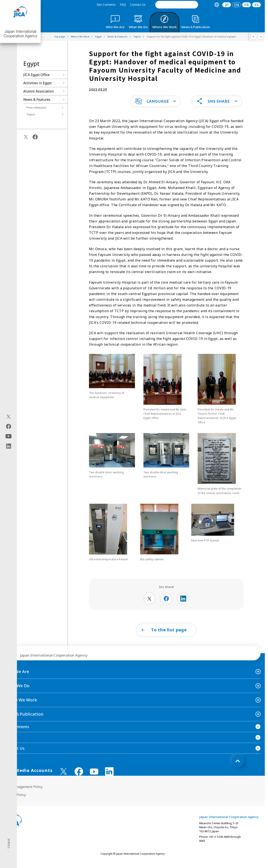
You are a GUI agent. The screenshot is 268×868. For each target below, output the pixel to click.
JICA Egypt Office (36, 75)
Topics (31, 114)
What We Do (17, 694)
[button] (155, 110)
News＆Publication (24, 722)
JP (227, 5)
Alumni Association (39, 91)
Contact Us (138, 5)
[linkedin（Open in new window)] (9, 446)
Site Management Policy (23, 795)
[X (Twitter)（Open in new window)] (9, 417)
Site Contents (106, 5)
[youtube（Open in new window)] (9, 436)
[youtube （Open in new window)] (94, 780)
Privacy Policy (15, 803)
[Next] (261, 37)
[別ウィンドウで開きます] (149, 607)
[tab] (217, 5)
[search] (177, 5)
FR (246, 5)
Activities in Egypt (37, 83)
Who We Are (17, 680)
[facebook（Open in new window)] (9, 426)
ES (257, 5)
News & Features (37, 99)
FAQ (123, 5)
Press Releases (36, 108)
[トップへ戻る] (238, 769)
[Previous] (254, 37)
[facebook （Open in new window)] (79, 780)
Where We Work (21, 708)
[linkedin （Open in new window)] (109, 780)
